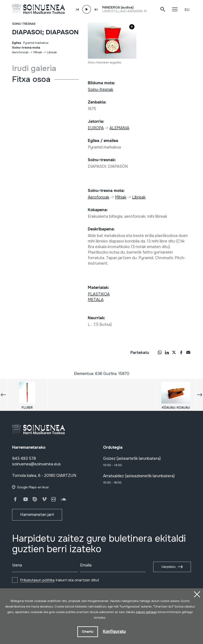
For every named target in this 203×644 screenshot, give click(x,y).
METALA (96, 300)
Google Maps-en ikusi (33, 487)
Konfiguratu (114, 631)
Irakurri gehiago (147, 612)
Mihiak (38, 52)
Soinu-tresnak (24, 24)
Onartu (88, 632)
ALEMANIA (119, 128)
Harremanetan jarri (37, 515)
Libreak (52, 52)
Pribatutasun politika (37, 580)
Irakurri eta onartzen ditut (60, 580)
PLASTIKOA (99, 294)
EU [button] (187, 10)
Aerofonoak (20, 52)
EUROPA (96, 128)
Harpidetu (169, 567)
